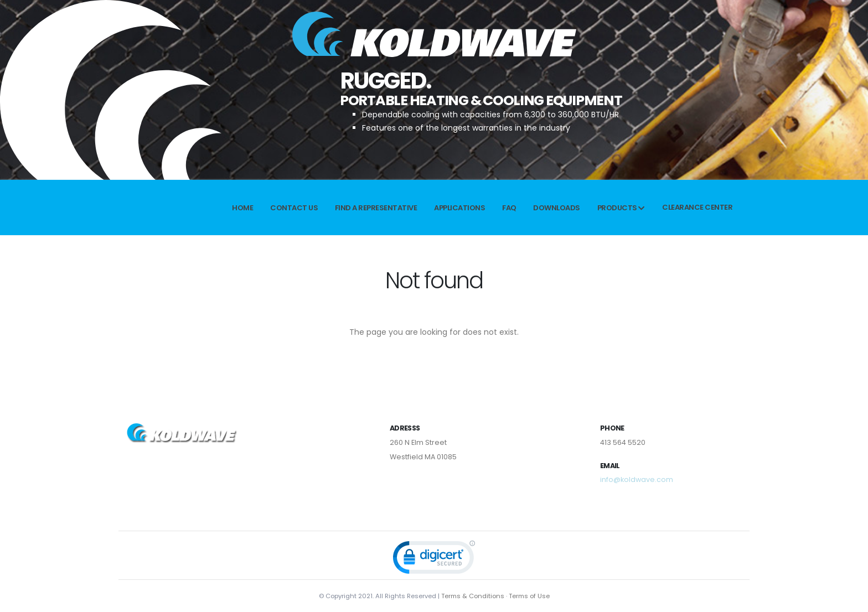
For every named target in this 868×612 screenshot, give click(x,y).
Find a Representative (376, 208)
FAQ (509, 208)
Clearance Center (697, 207)
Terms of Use (529, 596)
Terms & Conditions (473, 596)
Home (242, 208)
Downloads (557, 208)
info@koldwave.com (637, 479)
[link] (434, 560)
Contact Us (294, 208)
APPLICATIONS (459, 208)
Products (621, 208)
